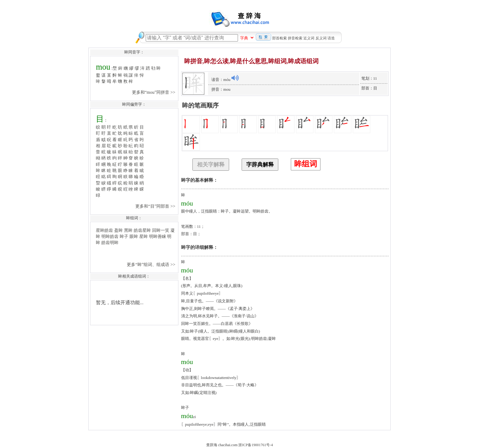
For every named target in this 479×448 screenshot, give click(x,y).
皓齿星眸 (142, 230)
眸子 (124, 236)
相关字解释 (211, 165)
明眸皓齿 (110, 236)
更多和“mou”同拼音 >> (154, 92)
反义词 (321, 38)
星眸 (144, 236)
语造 (331, 38)
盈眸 (119, 230)
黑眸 (128, 230)
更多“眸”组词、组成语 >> (152, 264)
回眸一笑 (161, 230)
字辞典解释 (260, 165)
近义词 (309, 38)
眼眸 (134, 236)
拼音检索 (295, 38)
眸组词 (306, 164)
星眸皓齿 (104, 230)
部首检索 (280, 38)
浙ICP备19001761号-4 (256, 445)
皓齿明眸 (110, 242)
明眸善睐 (158, 236)
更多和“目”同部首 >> (156, 206)
